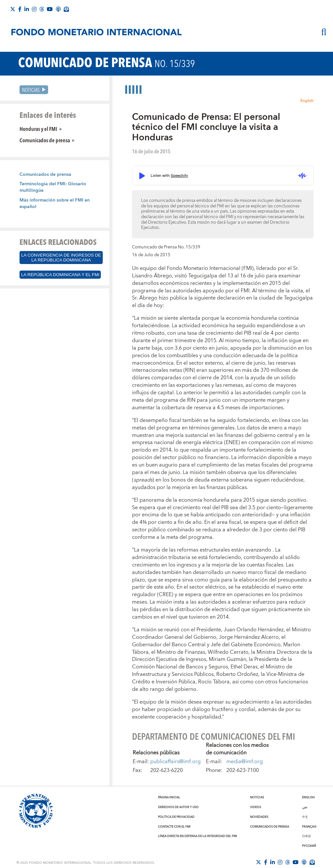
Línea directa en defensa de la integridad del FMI (198, 836)
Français (309, 827)
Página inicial (169, 797)
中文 (305, 817)
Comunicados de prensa (45, 140)
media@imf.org (245, 762)
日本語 (306, 836)
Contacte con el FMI (174, 827)
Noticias (31, 90)
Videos (256, 807)
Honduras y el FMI (38, 129)
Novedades (259, 817)
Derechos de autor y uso (178, 807)
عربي (305, 807)
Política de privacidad (176, 817)
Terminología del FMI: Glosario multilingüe (53, 187)
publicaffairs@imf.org (175, 762)
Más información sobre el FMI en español (55, 203)
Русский (309, 846)
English (307, 101)
